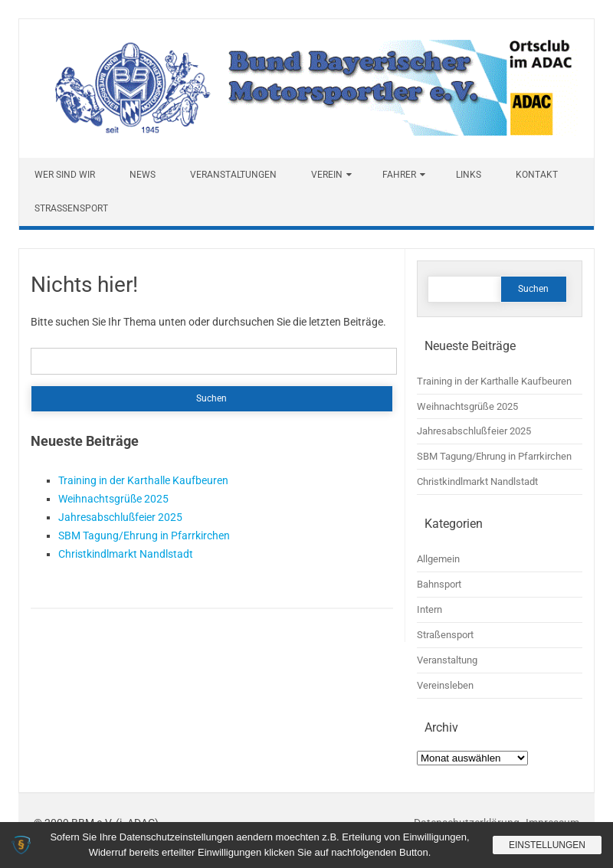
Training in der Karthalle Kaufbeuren (143, 480)
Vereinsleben (445, 685)
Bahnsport (439, 584)
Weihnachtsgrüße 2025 (113, 499)
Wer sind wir (65, 175)
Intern (429, 609)
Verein (327, 175)
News (143, 175)
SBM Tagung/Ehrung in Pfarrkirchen (144, 536)
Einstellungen (547, 845)
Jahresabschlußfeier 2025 (120, 517)
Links (469, 175)
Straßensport (71, 208)
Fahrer (399, 175)
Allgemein (438, 559)
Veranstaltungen (233, 175)
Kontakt (537, 175)
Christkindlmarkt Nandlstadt (126, 554)
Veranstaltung (447, 660)
